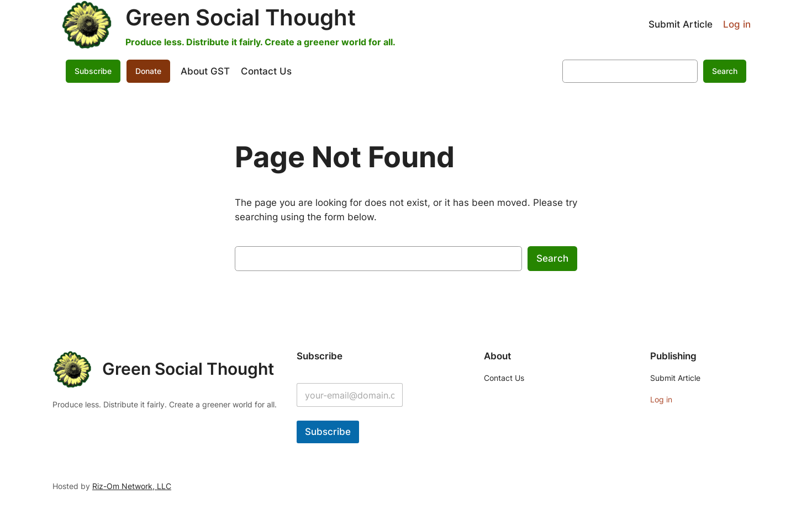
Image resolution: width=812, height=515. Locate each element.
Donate (148, 71)
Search (725, 71)
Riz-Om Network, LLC (132, 486)
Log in (737, 24)
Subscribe (93, 71)
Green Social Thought (241, 17)
